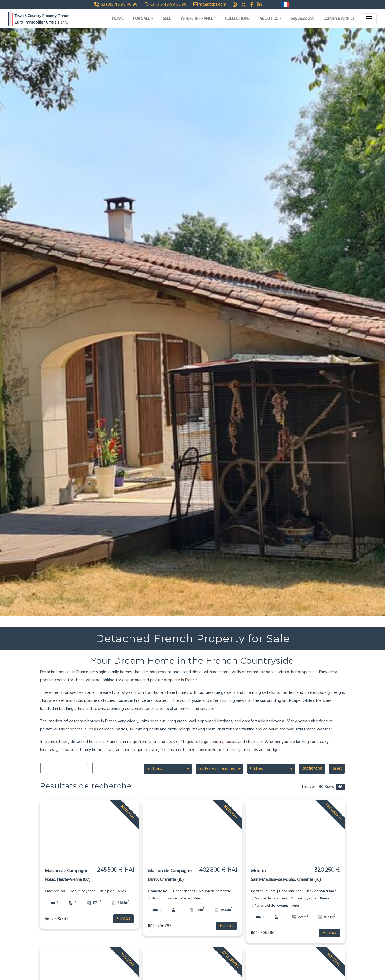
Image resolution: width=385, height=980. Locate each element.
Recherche (315, 768)
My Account (302, 19)
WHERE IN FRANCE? (198, 19)
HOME (118, 19)
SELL (167, 19)
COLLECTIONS (237, 19)
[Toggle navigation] (369, 19)
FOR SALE (142, 19)
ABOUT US (269, 19)
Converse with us (339, 19)
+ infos (124, 919)
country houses (223, 742)
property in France (180, 680)
